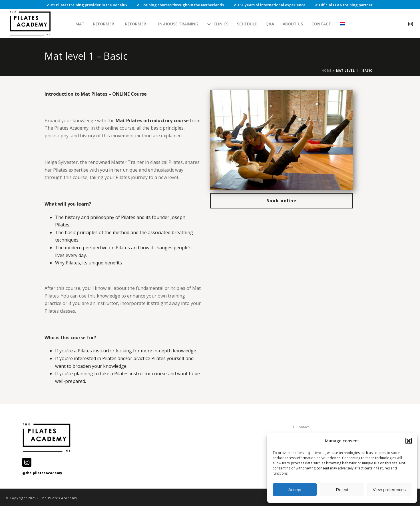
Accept (295, 490)
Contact (321, 24)
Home (327, 71)
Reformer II (137, 24)
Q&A (270, 24)
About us (293, 24)
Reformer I (105, 24)
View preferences (389, 490)
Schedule (247, 24)
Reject (342, 490)
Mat (80, 24)
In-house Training (178, 24)
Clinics (218, 24)
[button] (409, 441)
